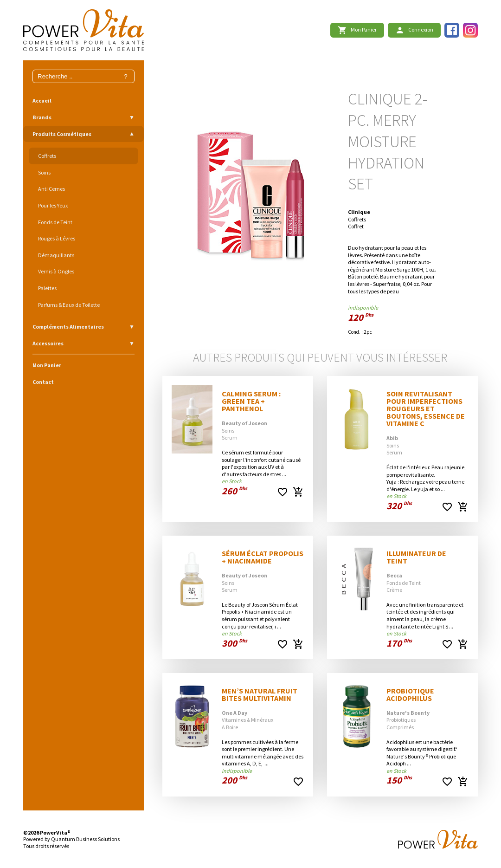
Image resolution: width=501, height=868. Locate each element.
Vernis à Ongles (56, 271)
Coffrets (47, 156)
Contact (43, 382)
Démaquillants (56, 255)
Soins (44, 172)
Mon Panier (47, 365)
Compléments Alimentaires (68, 327)
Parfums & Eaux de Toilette (69, 305)
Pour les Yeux (53, 205)
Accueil (42, 100)
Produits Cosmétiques (62, 134)
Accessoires (48, 343)
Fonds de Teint (55, 222)
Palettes (47, 288)
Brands (42, 117)
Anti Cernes (51, 189)
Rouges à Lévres (57, 238)
